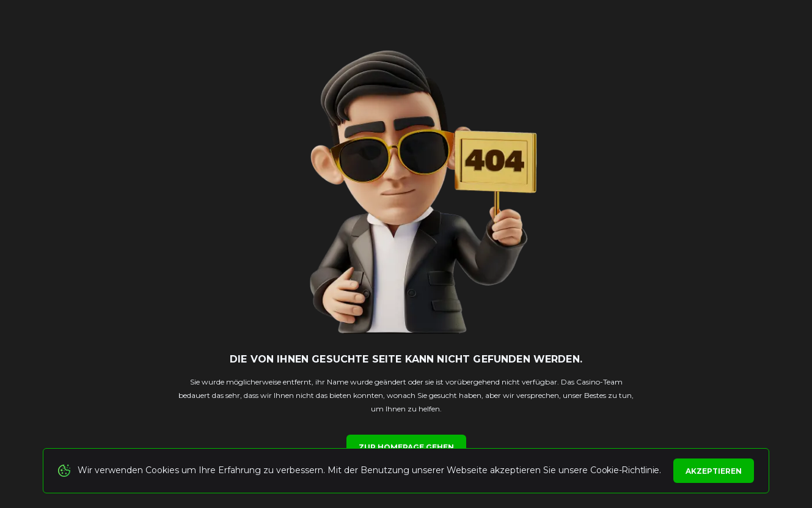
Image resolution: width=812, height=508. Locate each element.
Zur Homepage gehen (406, 447)
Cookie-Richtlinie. (626, 470)
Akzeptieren (714, 471)
